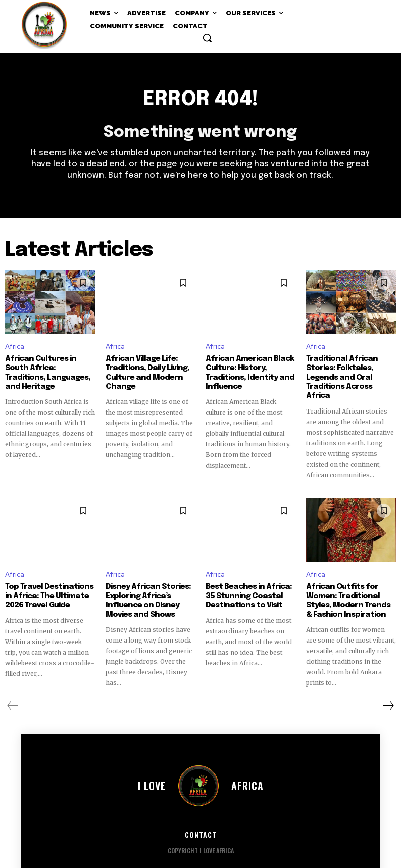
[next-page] (388, 695)
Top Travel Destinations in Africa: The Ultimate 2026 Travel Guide (47, 586)
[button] (207, 38)
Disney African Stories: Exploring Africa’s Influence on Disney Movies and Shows (146, 590)
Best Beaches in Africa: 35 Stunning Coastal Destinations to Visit (246, 586)
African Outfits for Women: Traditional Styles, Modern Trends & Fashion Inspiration (351, 590)
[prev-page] (13, 695)
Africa (15, 347)
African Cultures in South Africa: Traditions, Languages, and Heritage (49, 368)
